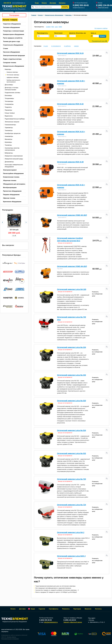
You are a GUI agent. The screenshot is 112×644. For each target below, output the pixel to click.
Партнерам (77, 609)
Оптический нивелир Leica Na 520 (71, 401)
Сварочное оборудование (12, 24)
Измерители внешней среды (14, 159)
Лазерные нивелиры (12, 72)
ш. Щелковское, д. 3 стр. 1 (96, 622)
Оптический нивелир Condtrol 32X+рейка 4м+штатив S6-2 (70, 239)
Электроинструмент (10, 170)
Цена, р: (94, 33)
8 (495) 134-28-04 (104, 5)
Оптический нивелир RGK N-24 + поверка (71, 133)
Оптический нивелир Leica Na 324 (71, 347)
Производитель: (43, 33)
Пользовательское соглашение (10, 639)
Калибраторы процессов (13, 133)
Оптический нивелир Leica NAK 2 (71, 556)
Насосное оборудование (12, 52)
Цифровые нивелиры (13, 77)
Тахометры (8, 145)
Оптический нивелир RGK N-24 (70, 53)
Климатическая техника (11, 177)
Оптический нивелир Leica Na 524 (71, 430)
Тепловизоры (9, 101)
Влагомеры (8, 96)
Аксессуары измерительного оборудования (14, 166)
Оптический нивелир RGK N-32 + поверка (71, 186)
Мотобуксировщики (10, 188)
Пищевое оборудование (11, 195)
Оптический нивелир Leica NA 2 (71, 532)
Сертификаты (54, 609)
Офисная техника (9, 198)
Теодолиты (8, 107)
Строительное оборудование (13, 45)
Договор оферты (11, 637)
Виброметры (9, 153)
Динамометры (9, 162)
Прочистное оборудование (12, 191)
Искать (65, 7)
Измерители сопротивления (14, 156)
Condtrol (48, 27)
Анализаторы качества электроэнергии (12, 149)
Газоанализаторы (10, 125)
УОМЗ (60, 27)
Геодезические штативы (12, 93)
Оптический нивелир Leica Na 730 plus (71, 318)
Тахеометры (9, 131)
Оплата (44, 3)
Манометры (8, 139)
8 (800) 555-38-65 (81, 5)
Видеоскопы (9, 116)
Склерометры (9, 104)
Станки (6, 49)
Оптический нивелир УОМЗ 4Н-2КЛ (72, 266)
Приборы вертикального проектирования (13, 81)
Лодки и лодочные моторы (12, 59)
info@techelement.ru (79, 8)
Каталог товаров (10, 20)
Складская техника (10, 63)
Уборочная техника (10, 181)
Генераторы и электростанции (13, 31)
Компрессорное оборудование (14, 34)
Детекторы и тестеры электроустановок (12, 89)
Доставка (53, 3)
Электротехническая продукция (14, 56)
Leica (56, 27)
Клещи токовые (10, 113)
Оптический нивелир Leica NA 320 (72, 289)
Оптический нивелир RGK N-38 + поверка (71, 82)
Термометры (9, 128)
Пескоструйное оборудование (13, 173)
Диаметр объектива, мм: (78, 33)
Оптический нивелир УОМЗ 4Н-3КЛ (72, 215)
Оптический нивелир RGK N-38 (70, 162)
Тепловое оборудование (11, 27)
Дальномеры (9, 85)
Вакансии (88, 609)
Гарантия (42, 609)
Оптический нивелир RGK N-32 (70, 104)
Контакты (62, 3)
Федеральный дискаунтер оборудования (15, 620)
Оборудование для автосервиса (14, 184)
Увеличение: (58, 33)
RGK (53, 27)
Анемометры (9, 136)
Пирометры (8, 110)
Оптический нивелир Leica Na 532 (71, 453)
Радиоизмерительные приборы (15, 119)
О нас (37, 3)
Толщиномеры (9, 98)
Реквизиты (66, 609)
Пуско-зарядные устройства (13, 38)
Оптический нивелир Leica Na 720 (71, 479)
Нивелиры (8, 69)
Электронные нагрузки (12, 122)
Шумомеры (8, 142)
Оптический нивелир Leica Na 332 (71, 375)
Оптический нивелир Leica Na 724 (71, 505)
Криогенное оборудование (12, 202)
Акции (33, 609)
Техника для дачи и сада (12, 41)
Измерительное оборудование (14, 66)
